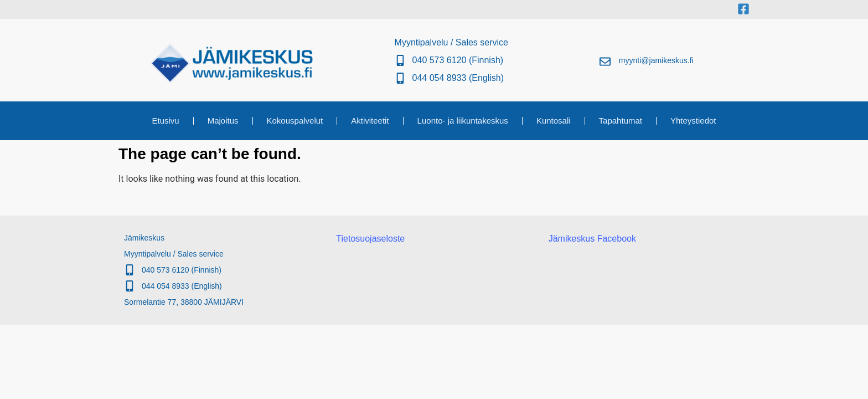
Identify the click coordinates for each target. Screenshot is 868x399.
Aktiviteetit (370, 121)
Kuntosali (554, 121)
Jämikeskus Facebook (592, 239)
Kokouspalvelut (295, 121)
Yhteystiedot (693, 121)
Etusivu (165, 121)
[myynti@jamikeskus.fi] (605, 62)
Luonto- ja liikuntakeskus (463, 121)
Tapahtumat (621, 121)
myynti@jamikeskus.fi (656, 60)
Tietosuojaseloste (370, 239)
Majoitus (223, 121)
